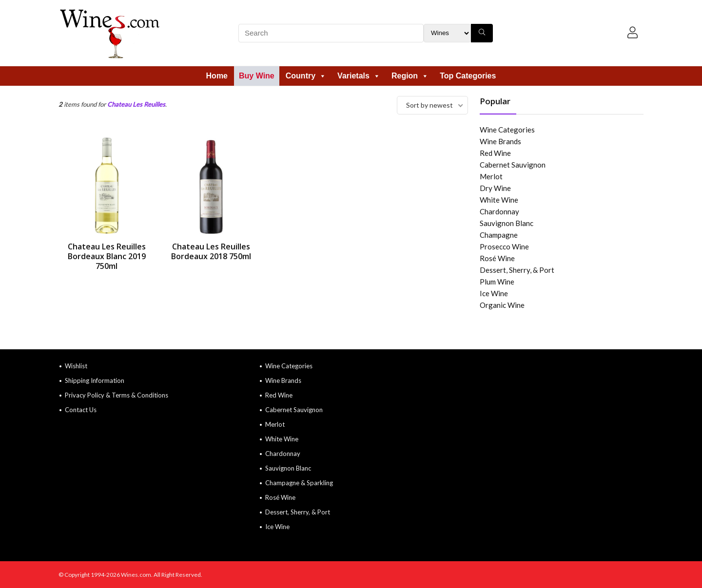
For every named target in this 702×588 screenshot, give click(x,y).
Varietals (359, 76)
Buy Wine (257, 76)
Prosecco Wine (504, 247)
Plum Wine (497, 282)
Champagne (499, 235)
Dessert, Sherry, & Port (517, 270)
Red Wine (495, 153)
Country (306, 76)
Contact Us (81, 410)
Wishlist (76, 366)
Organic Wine (502, 305)
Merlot (491, 176)
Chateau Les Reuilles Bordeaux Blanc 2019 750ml (107, 256)
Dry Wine (495, 188)
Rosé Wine (497, 258)
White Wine (499, 200)
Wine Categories (507, 130)
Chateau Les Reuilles (136, 104)
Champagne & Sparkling (299, 483)
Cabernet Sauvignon (513, 165)
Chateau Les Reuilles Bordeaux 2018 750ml (211, 251)
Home (217, 76)
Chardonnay (499, 211)
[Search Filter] (447, 33)
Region (410, 76)
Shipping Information (95, 380)
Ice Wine (494, 293)
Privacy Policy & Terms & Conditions (117, 395)
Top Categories (468, 76)
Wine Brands (500, 141)
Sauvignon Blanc (507, 223)
